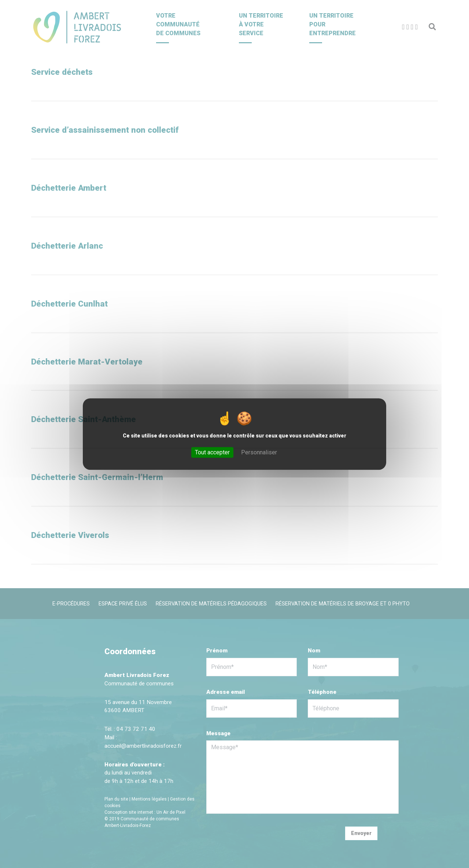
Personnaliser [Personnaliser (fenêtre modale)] (259, 452)
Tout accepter (212, 452)
